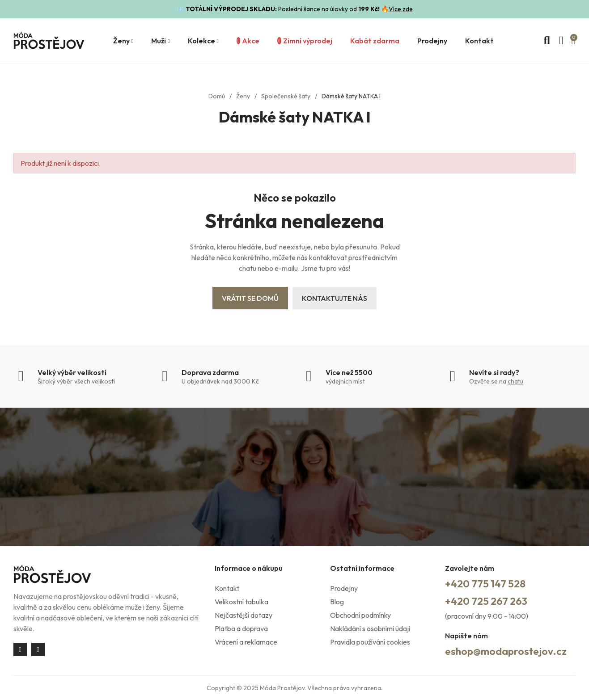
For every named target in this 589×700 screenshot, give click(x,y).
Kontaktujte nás (335, 298)
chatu (515, 381)
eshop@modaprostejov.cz (508, 651)
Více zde (401, 9)
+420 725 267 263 (488, 601)
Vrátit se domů (250, 298)
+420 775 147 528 (487, 583)
